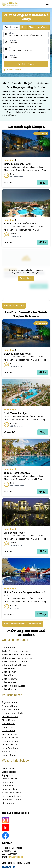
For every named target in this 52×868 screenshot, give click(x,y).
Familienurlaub (10, 779)
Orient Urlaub (9, 730)
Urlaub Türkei (9, 647)
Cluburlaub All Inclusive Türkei (17, 658)
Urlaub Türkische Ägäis (13, 686)
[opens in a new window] (26, 159)
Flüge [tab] (31, 27)
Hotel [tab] (24, 27)
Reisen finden (26, 278)
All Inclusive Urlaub (12, 793)
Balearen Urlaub (10, 741)
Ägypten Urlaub (10, 703)
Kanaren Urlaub (10, 737)
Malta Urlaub (8, 720)
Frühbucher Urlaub (11, 800)
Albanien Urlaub (10, 706)
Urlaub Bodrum (10, 689)
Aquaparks (7, 775)
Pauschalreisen (10, 789)
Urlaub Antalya (9, 679)
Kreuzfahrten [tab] (43, 27)
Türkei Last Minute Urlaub (15, 661)
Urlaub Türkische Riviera (14, 665)
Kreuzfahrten (8, 768)
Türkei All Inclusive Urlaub (15, 651)
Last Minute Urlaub (11, 796)
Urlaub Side (8, 675)
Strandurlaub (8, 803)
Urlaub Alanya (9, 682)
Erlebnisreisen (9, 772)
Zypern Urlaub (9, 755)
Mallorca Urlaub (10, 744)
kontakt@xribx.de (15, 857)
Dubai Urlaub (8, 723)
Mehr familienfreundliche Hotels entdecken (23, 624)
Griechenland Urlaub (12, 713)
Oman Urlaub (9, 727)
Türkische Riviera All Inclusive (17, 654)
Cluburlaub (7, 786)
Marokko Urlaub (10, 717)
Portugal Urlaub (10, 748)
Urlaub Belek (8, 668)
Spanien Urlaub (10, 734)
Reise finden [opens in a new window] (26, 64)
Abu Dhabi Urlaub (11, 710)
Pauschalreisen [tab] (12, 27)
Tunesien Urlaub (10, 751)
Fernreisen (7, 782)
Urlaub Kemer (9, 672)
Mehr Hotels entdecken (14, 305)
